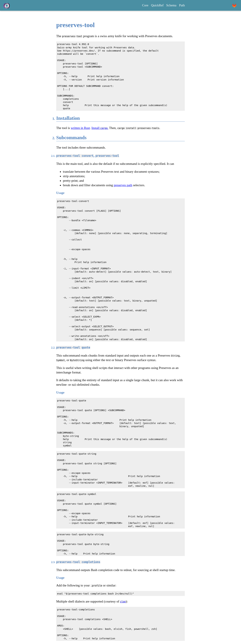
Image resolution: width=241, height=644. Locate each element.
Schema (171, 5)
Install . (100, 128)
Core (145, 5)
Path (182, 5)
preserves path (123, 185)
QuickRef (157, 5)
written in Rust (80, 128)
